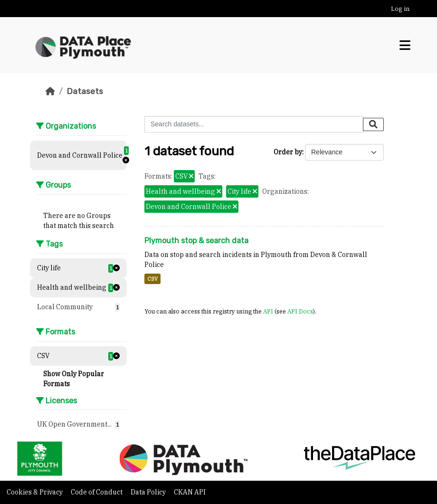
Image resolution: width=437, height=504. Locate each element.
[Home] (50, 91)
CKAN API (190, 492)
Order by (288, 152)
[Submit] (373, 124)
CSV (152, 279)
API (268, 311)
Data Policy (149, 492)
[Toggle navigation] (405, 45)
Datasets (85, 91)
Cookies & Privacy (35, 492)
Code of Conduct (97, 492)
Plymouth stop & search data (196, 241)
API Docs (300, 311)
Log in (400, 9)
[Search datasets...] (254, 124)
